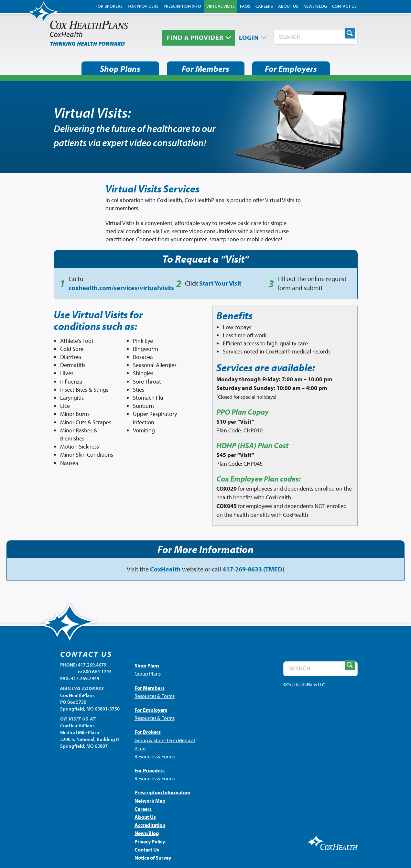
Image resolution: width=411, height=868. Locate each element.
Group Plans (148, 674)
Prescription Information (162, 792)
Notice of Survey (153, 858)
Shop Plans (120, 69)
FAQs (245, 6)
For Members (205, 69)
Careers (264, 6)
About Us (288, 6)
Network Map (150, 801)
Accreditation (150, 825)
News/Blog (315, 6)
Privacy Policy (150, 841)
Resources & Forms (155, 696)
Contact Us (344, 6)
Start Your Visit (220, 283)
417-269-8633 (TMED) (253, 569)
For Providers (143, 6)
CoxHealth (165, 569)
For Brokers (109, 6)
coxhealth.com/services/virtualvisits (121, 288)
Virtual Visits (221, 6)
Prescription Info (182, 6)
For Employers (291, 69)
